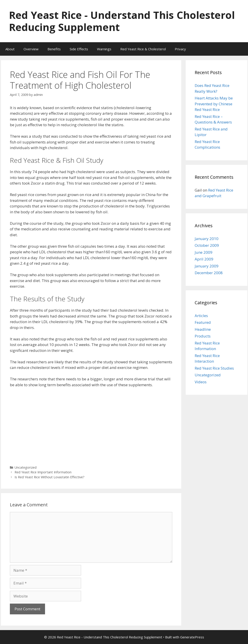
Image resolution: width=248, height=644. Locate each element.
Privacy (180, 49)
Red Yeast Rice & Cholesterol (143, 49)
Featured (203, 322)
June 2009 (204, 252)
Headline (203, 329)
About (10, 49)
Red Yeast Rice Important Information (43, 472)
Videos (201, 382)
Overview (31, 49)
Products (203, 336)
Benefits (54, 49)
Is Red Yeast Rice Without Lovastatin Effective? (50, 477)
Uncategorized (26, 467)
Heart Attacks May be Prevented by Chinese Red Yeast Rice (214, 104)
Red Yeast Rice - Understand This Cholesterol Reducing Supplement (122, 21)
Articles (201, 316)
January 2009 (207, 266)
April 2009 (204, 259)
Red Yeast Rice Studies (214, 368)
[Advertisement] (91, 425)
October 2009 (207, 245)
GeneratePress (192, 637)
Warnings (104, 49)
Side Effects (79, 49)
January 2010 (207, 239)
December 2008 (209, 273)
